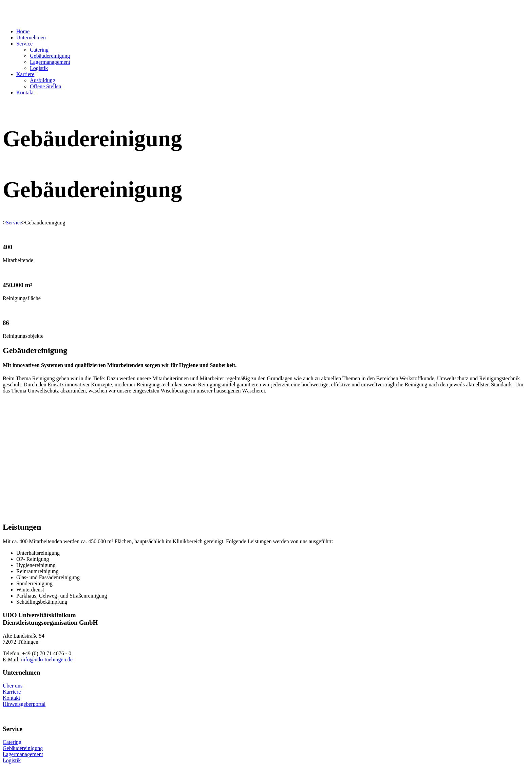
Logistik (39, 68)
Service (24, 44)
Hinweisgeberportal (24, 704)
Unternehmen (31, 38)
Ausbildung (43, 80)
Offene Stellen (46, 86)
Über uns (13, 686)
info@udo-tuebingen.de (47, 660)
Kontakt (25, 93)
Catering (39, 50)
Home (23, 31)
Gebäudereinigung (50, 56)
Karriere (25, 74)
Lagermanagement (50, 62)
